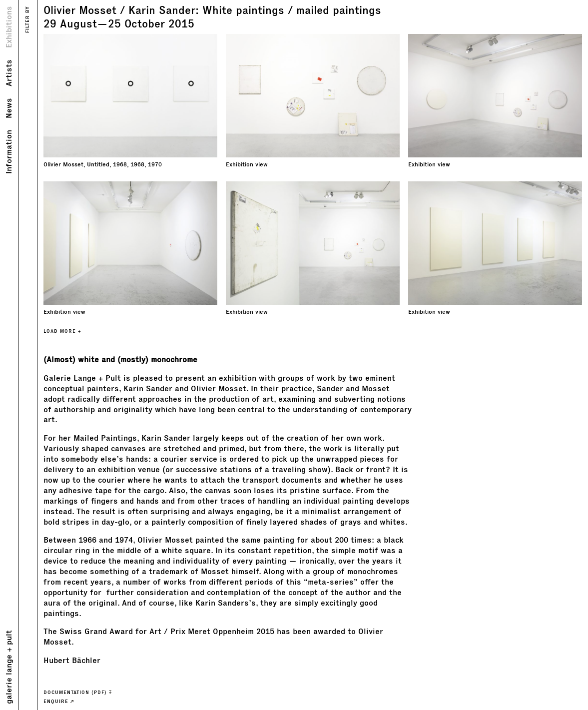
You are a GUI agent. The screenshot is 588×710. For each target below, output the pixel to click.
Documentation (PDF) (77, 692)
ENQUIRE (58, 701)
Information (8, 152)
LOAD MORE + (62, 331)
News (8, 108)
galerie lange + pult (8, 667)
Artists (8, 73)
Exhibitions (8, 27)
